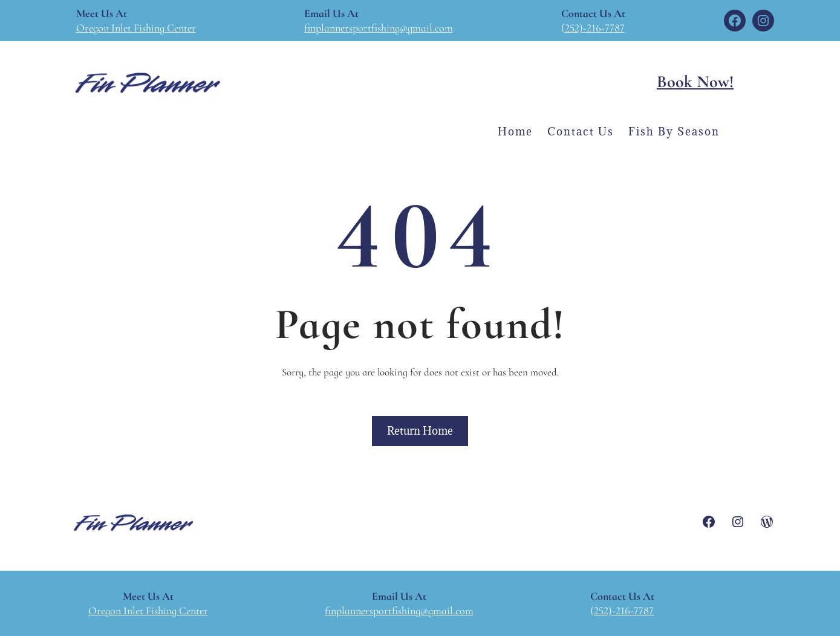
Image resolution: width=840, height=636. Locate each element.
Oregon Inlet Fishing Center (136, 28)
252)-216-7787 (595, 28)
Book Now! (695, 82)
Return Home (420, 431)
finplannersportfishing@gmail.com (379, 28)
